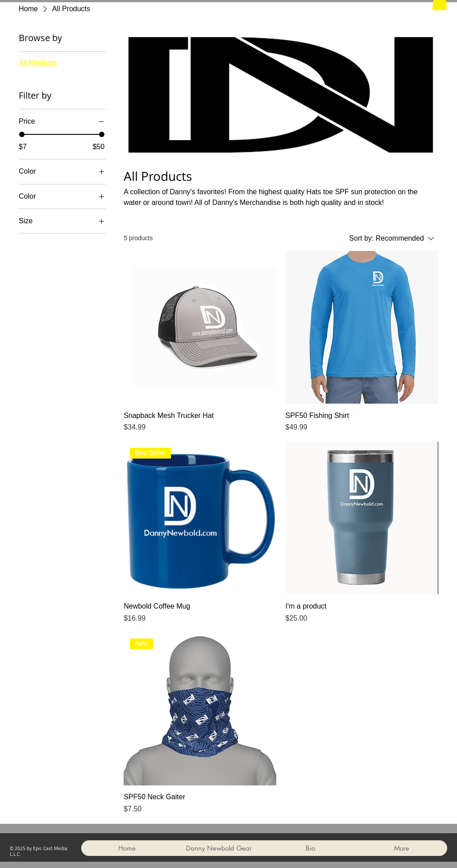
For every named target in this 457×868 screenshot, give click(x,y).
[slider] (22, 134)
